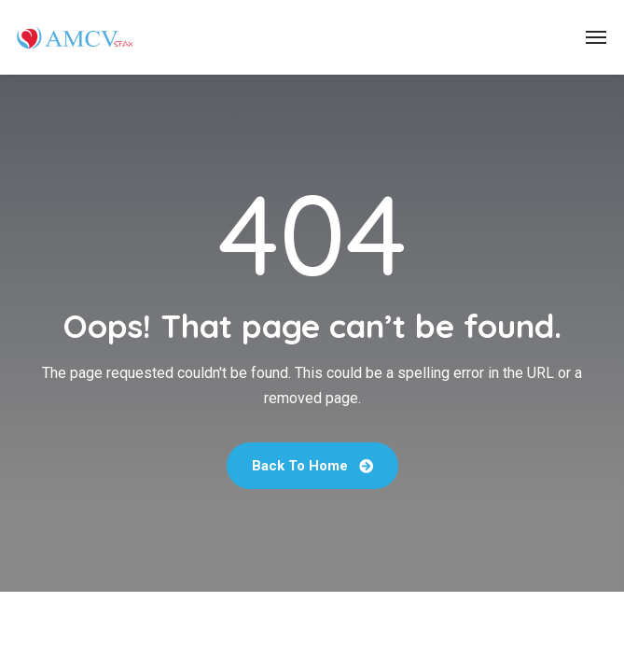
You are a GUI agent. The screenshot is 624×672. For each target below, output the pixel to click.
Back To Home (312, 466)
